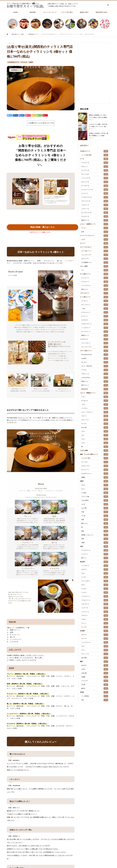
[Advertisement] (94, 72)
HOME (15, 12)
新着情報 (33, 12)
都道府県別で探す (102, 12)
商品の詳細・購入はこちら (43, 227)
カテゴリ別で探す (67, 12)
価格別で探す (84, 12)
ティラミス (24, 62)
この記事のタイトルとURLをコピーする (41, 123)
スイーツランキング (50, 12)
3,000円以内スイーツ (13, 62)
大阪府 (31, 62)
